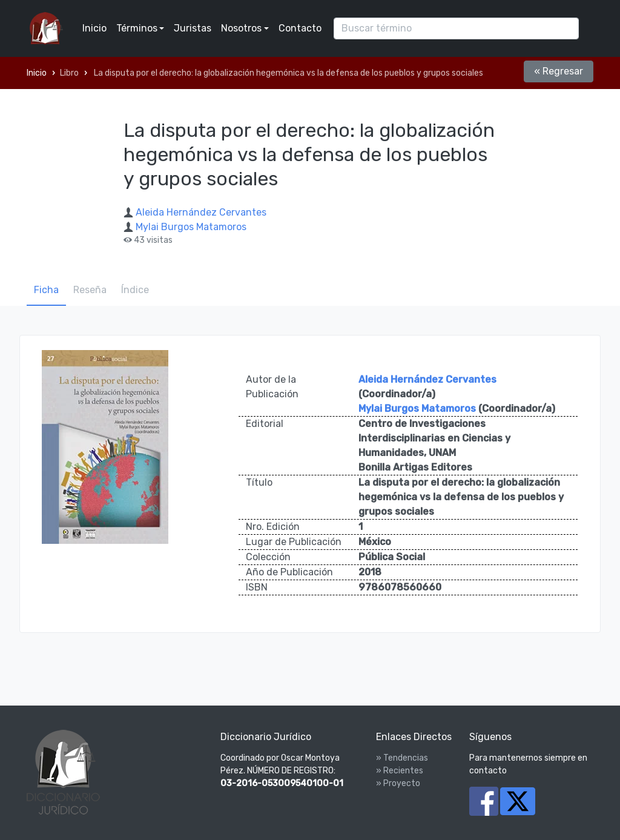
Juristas (193, 28)
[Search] (456, 28)
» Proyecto (398, 783)
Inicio (94, 28)
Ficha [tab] (46, 290)
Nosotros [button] (241, 28)
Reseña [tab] (90, 290)
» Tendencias (402, 758)
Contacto (300, 28)
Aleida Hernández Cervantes (201, 212)
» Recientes (400, 771)
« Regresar (559, 71)
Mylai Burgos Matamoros (191, 227)
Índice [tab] (135, 290)
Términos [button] (137, 28)
